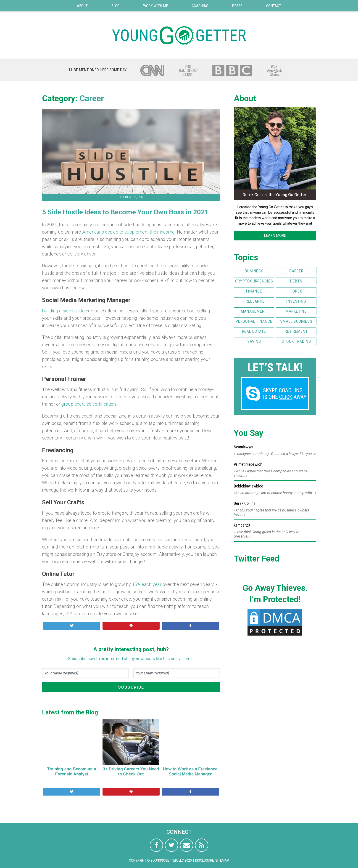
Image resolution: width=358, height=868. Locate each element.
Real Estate (254, 331)
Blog (115, 6)
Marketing (296, 311)
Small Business (296, 321)
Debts (296, 281)
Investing (296, 301)
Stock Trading (296, 341)
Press (237, 6)
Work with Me (156, 6)
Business (254, 271)
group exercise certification (89, 404)
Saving (254, 341)
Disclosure (205, 860)
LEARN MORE (275, 236)
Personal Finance (254, 321)
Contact (274, 6)
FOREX (296, 291)
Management (254, 311)
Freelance (254, 301)
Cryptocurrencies (254, 281)
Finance (254, 291)
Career (92, 99)
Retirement (296, 331)
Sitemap (222, 860)
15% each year (147, 584)
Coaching (200, 6)
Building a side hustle (63, 311)
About (82, 6)
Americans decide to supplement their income (128, 232)
